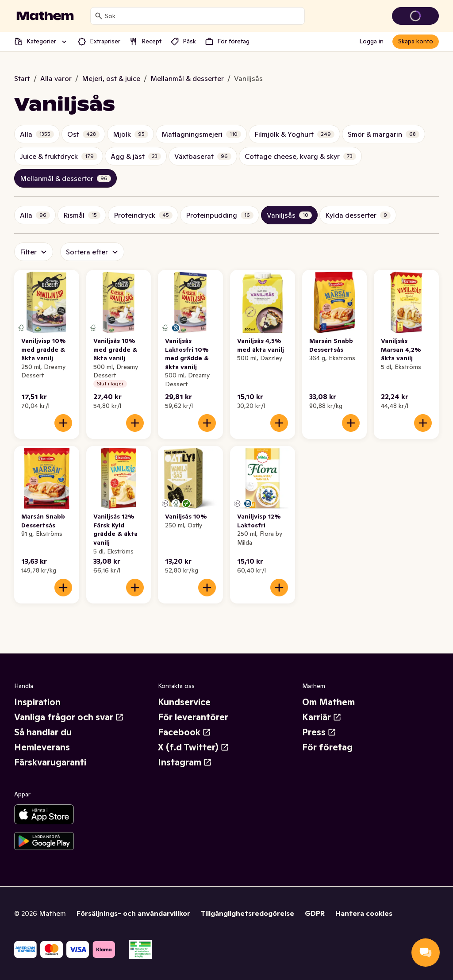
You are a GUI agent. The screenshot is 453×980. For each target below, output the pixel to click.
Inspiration (37, 702)
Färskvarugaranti (50, 762)
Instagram (185, 762)
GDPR (315, 913)
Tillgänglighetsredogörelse (248, 913)
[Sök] (99, 16)
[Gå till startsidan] (45, 16)
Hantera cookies (364, 913)
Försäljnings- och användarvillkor (133, 913)
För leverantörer (193, 717)
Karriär (322, 717)
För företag (327, 747)
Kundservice (184, 702)
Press (319, 732)
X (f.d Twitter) (194, 747)
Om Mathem (328, 702)
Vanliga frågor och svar (69, 717)
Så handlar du (43, 732)
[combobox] (203, 16)
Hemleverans (42, 747)
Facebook (184, 732)
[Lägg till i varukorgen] (63, 423)
